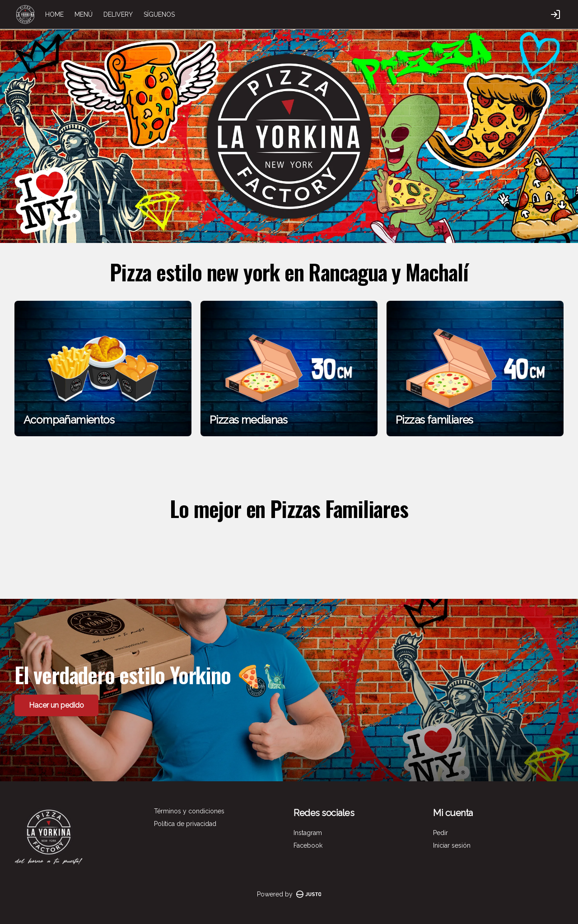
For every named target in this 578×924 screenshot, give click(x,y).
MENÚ (84, 14)
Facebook (308, 845)
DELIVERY (118, 14)
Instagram (308, 833)
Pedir (440, 833)
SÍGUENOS (159, 14)
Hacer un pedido (56, 705)
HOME (54, 14)
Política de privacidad (185, 824)
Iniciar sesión (452, 845)
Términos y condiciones (189, 811)
